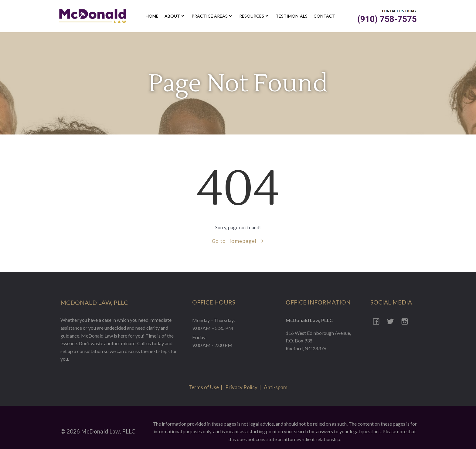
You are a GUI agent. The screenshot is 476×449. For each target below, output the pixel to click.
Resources (255, 17)
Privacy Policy (241, 379)
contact (325, 17)
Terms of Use (204, 379)
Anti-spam (276, 379)
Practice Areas (213, 17)
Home (153, 17)
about (176, 17)
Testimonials (292, 17)
